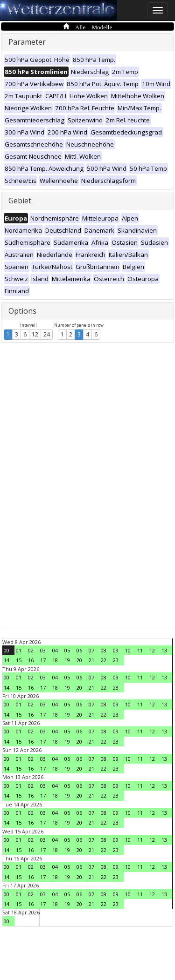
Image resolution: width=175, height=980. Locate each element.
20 (79, 660)
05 (67, 650)
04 (55, 650)
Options (22, 311)
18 (55, 660)
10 (128, 650)
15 (19, 660)
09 (116, 650)
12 (35, 334)
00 (7, 650)
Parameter (27, 42)
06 (79, 650)
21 (91, 660)
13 (164, 650)
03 (43, 650)
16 (31, 660)
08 (104, 650)
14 (7, 660)
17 (43, 660)
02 (31, 650)
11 (140, 650)
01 (19, 650)
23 (116, 660)
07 (91, 650)
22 (104, 660)
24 (47, 334)
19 (67, 660)
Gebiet (20, 201)
